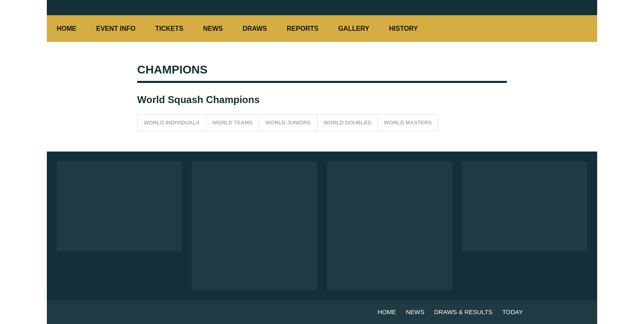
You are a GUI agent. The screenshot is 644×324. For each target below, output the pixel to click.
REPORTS (302, 29)
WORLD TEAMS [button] (232, 123)
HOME (67, 29)
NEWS (213, 29)
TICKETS (169, 29)
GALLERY (354, 29)
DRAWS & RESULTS (463, 312)
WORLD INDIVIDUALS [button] (172, 123)
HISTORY (407, 29)
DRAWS (255, 29)
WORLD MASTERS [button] (408, 123)
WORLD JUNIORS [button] (288, 123)
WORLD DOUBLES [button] (347, 123)
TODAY (513, 312)
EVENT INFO (116, 29)
